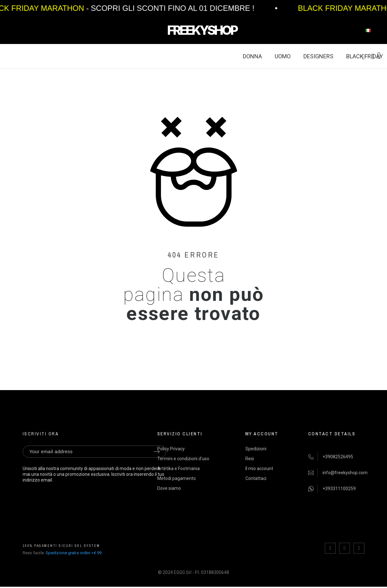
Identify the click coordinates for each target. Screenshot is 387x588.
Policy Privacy (171, 449)
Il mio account (259, 468)
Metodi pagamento (177, 478)
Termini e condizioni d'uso (183, 459)
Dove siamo (169, 488)
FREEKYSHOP (202, 30)
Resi (250, 459)
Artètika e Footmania (179, 468)
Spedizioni (256, 449)
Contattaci (256, 478)
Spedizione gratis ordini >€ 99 (74, 553)
